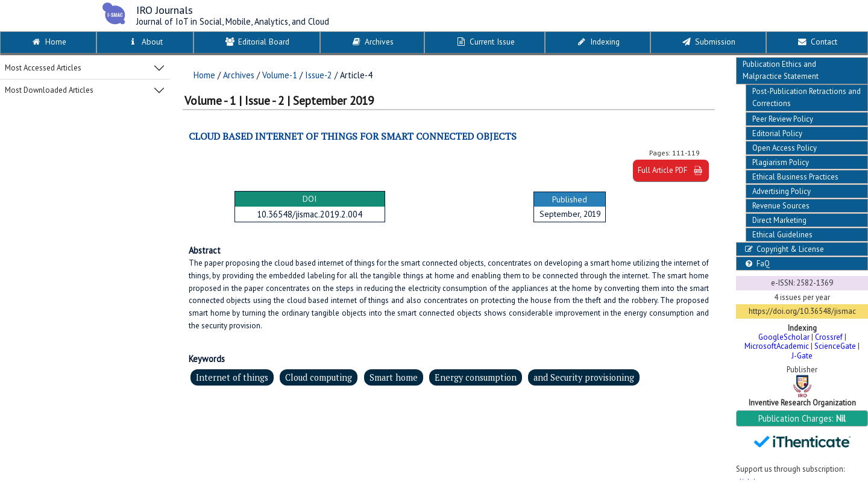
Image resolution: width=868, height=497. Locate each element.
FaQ (756, 264)
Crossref (829, 337)
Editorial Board (256, 42)
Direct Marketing (779, 220)
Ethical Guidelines (782, 235)
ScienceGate (835, 346)
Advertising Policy (782, 191)
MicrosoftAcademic (777, 346)
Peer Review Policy (783, 119)
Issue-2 (319, 75)
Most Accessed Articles (43, 68)
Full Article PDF (671, 170)
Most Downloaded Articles (49, 90)
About (145, 42)
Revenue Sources (781, 206)
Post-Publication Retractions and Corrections (807, 97)
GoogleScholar (784, 337)
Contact (817, 42)
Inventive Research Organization (802, 403)
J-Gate (802, 356)
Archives (372, 42)
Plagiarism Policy (781, 162)
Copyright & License (783, 249)
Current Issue (485, 42)
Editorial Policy (777, 133)
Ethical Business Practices (795, 177)
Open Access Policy (785, 148)
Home (49, 42)
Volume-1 (280, 75)
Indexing (598, 42)
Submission (708, 42)
